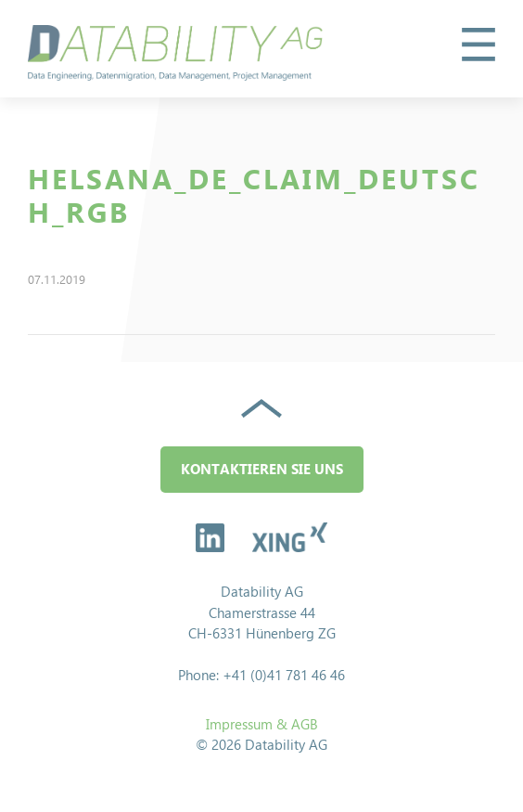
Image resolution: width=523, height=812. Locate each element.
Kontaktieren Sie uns (262, 469)
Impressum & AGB (262, 724)
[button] (478, 45)
